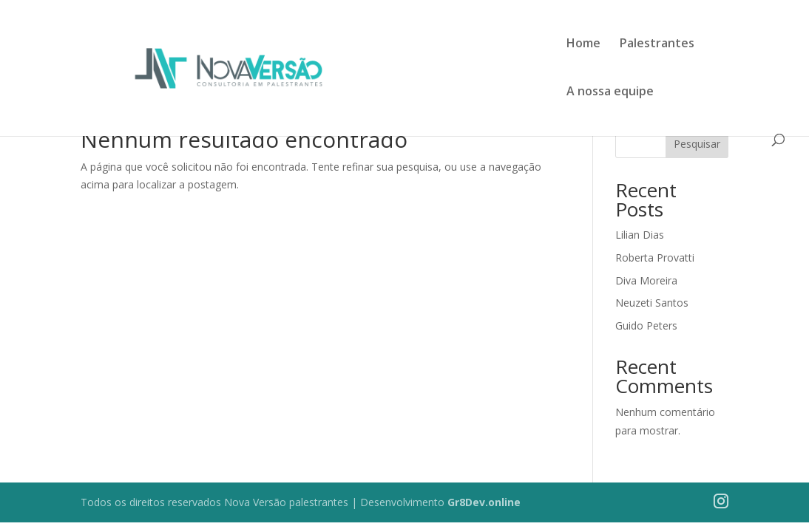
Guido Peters (646, 325)
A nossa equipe (610, 92)
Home (583, 44)
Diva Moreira (646, 280)
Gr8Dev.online (484, 502)
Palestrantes (657, 44)
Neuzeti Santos (652, 303)
